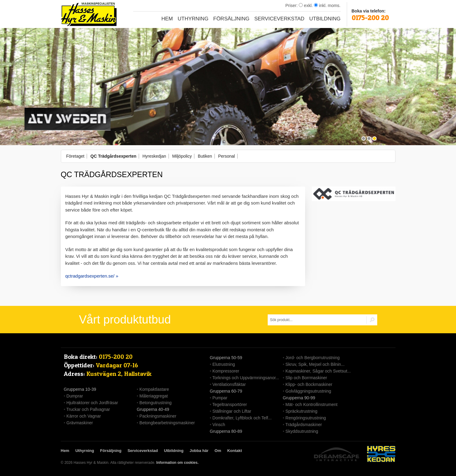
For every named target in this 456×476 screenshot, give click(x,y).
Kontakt (235, 451)
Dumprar (75, 396)
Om (218, 451)
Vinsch (219, 425)
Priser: (292, 5)
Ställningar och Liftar (232, 411)
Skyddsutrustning (302, 431)
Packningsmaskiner (158, 416)
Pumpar (220, 398)
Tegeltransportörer (230, 404)
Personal (226, 156)
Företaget (75, 156)
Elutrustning (224, 364)
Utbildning (325, 19)
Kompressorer (226, 371)
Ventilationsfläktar (229, 384)
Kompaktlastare (154, 389)
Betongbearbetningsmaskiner (167, 423)
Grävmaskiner (80, 423)
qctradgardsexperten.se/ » (92, 276)
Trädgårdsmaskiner (304, 425)
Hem (167, 19)
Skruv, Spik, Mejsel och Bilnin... (315, 364)
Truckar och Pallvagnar (88, 409)
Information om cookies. (178, 463)
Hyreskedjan (154, 156)
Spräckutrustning (301, 411)
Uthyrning (193, 19)
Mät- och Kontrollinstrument (311, 404)
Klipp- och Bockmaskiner (309, 384)
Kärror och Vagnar (84, 416)
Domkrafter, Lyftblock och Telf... (242, 418)
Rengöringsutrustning (306, 418)
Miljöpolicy (182, 156)
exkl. (306, 5)
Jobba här (199, 451)
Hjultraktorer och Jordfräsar (92, 403)
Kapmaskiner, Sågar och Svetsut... (318, 371)
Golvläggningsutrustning (308, 391)
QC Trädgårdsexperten (113, 156)
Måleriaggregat (153, 396)
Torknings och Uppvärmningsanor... (246, 378)
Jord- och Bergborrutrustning (312, 358)
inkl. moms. (327, 5)
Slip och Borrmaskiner (306, 378)
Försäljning (231, 19)
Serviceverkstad (279, 19)
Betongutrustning (155, 403)
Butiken (205, 156)
